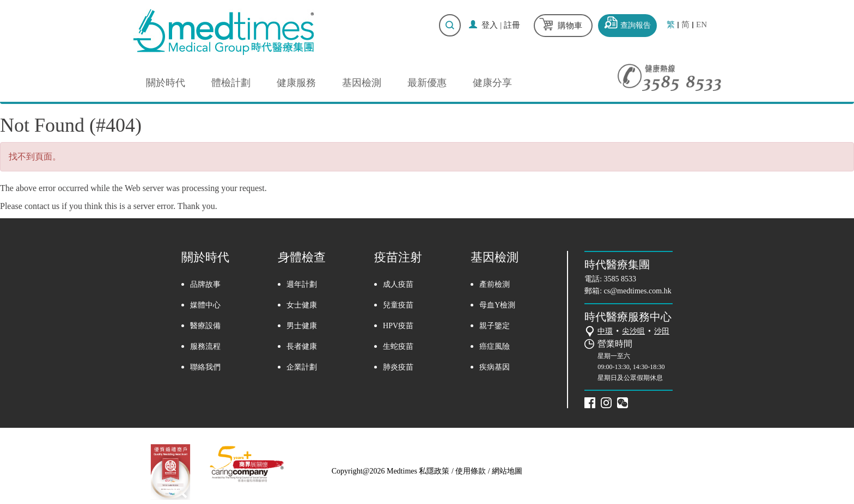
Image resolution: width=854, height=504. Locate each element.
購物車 (570, 26)
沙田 (662, 331)
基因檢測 (362, 83)
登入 (490, 25)
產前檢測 (495, 284)
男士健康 (302, 326)
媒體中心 (205, 305)
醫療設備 (205, 326)
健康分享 (492, 83)
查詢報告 (636, 25)
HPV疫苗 (398, 326)
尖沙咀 (633, 331)
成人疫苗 (398, 284)
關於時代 (166, 83)
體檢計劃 (231, 83)
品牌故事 (205, 284)
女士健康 (302, 305)
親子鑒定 (495, 326)
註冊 (512, 25)
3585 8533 (620, 279)
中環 (605, 331)
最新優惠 (427, 83)
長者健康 (302, 346)
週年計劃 (302, 284)
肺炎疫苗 (398, 367)
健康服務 (296, 83)
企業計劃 (302, 367)
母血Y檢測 (497, 305)
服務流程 (205, 346)
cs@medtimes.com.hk (638, 291)
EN (701, 25)
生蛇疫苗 (398, 346)
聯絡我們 (205, 367)
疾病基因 (495, 367)
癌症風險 (495, 346)
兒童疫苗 (398, 305)
